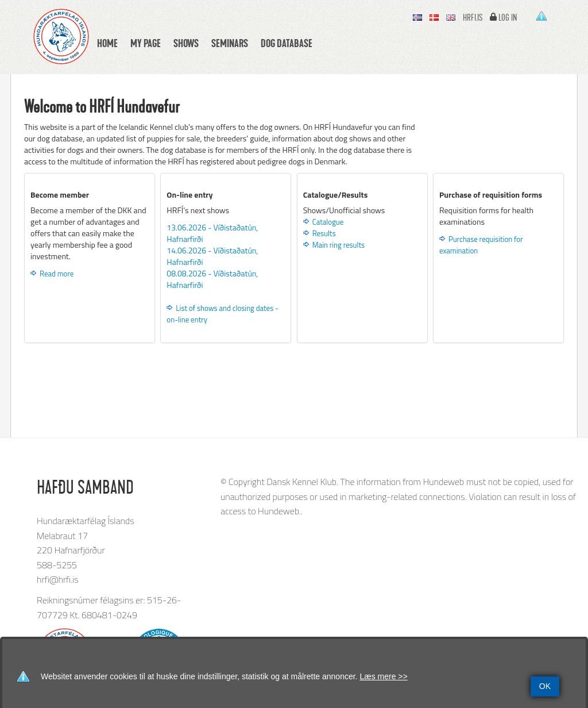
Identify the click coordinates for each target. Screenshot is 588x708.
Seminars (230, 43)
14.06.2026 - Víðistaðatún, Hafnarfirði (212, 256)
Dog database (287, 43)
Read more (57, 274)
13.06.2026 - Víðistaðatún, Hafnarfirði (212, 233)
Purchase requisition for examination (481, 245)
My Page (146, 43)
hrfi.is (473, 18)
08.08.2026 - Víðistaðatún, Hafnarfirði (212, 279)
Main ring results (339, 245)
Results (324, 233)
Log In (508, 18)
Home (107, 43)
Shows (186, 43)
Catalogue (328, 222)
